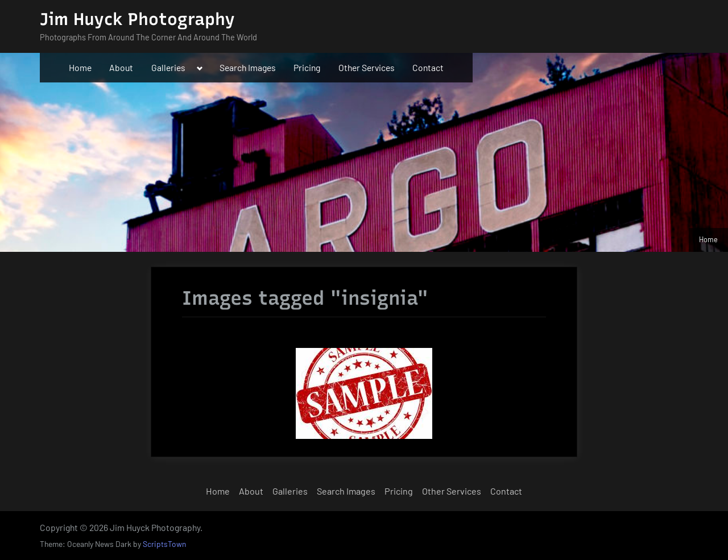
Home (80, 67)
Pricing (307, 67)
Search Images (248, 67)
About (121, 67)
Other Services (367, 67)
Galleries (168, 67)
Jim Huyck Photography (137, 19)
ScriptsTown (164, 544)
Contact (428, 67)
